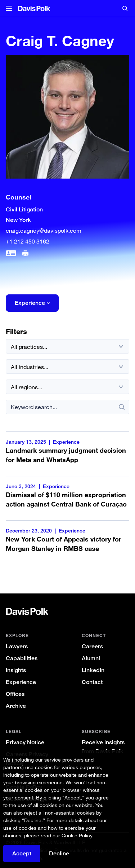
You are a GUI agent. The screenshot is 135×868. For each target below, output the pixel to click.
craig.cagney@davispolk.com (44, 231)
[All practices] (67, 346)
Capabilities (22, 658)
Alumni (91, 658)
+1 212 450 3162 (28, 241)
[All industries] (67, 367)
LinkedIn (93, 670)
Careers (92, 646)
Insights (16, 670)
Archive (16, 706)
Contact (92, 682)
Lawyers (17, 646)
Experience (21, 682)
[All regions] (67, 387)
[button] (9, 9)
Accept (22, 853)
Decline (59, 853)
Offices (15, 694)
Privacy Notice (25, 742)
